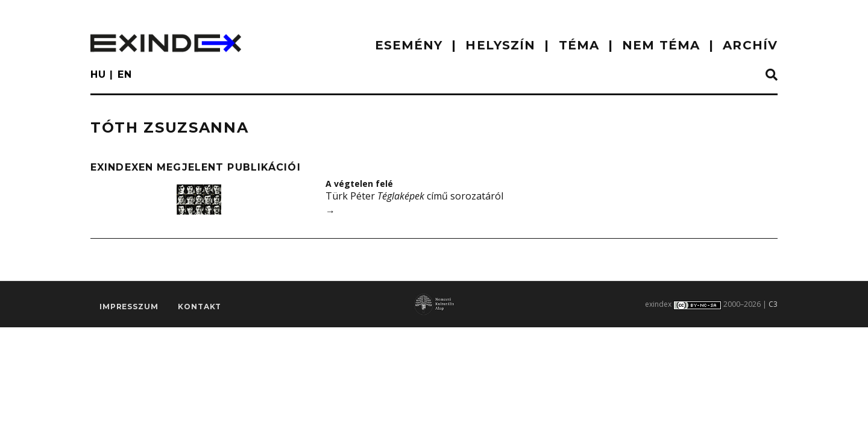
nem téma (661, 45)
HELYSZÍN (500, 45)
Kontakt (200, 307)
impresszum (129, 307)
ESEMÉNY (409, 45)
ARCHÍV (750, 45)
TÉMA (579, 45)
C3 (773, 304)
